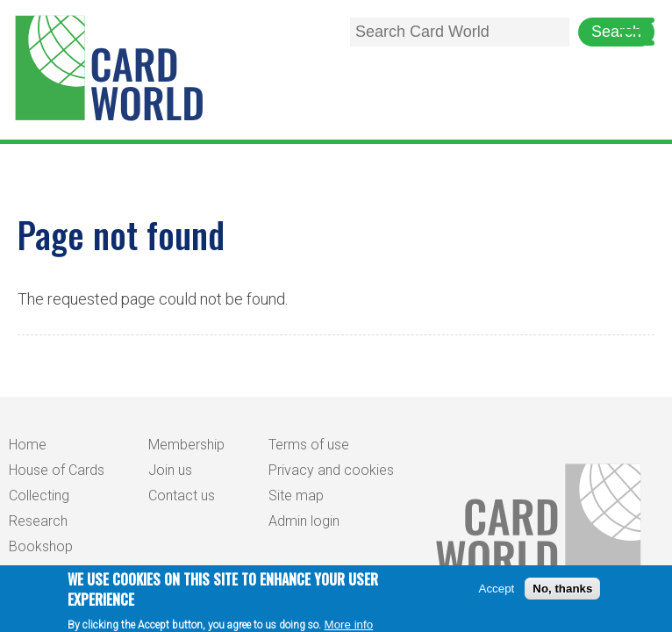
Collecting (39, 496)
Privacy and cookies (331, 470)
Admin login (304, 521)
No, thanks (562, 591)
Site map (296, 496)
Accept (497, 591)
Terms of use (309, 445)
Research (38, 521)
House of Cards (57, 470)
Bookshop (41, 546)
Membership (186, 445)
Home (28, 445)
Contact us (182, 496)
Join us (170, 470)
